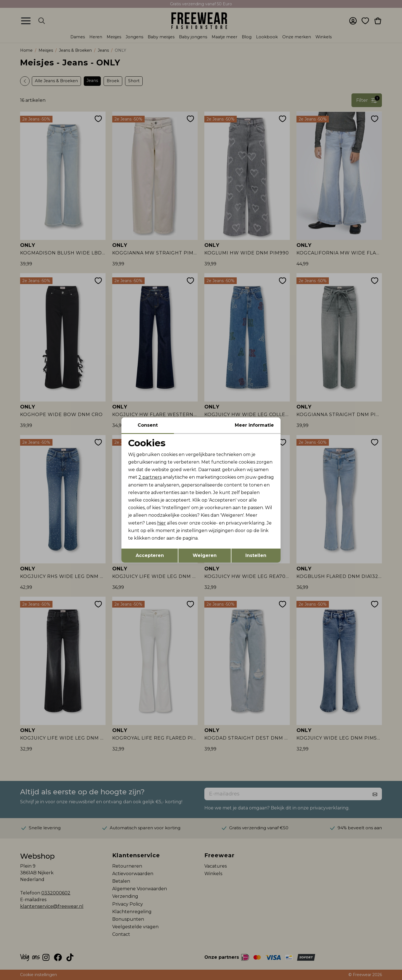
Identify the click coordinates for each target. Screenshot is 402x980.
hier (161, 523)
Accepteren (150, 555)
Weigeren (205, 555)
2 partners (150, 477)
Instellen (256, 555)
